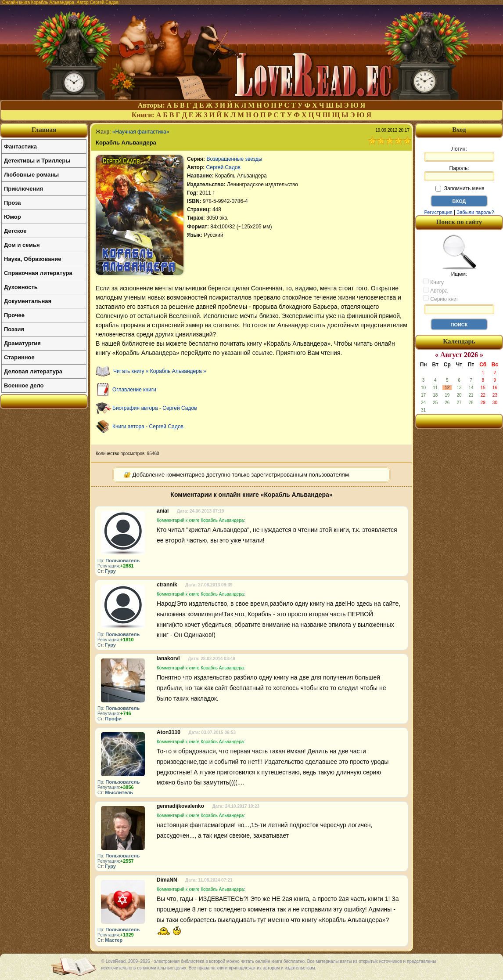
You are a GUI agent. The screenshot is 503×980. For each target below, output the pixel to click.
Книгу (433, 282)
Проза (13, 203)
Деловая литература (33, 371)
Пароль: (459, 173)
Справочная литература (38, 273)
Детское (15, 231)
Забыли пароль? (476, 212)
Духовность (21, 287)
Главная (44, 130)
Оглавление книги (134, 390)
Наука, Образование (32, 259)
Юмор (13, 217)
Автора (435, 290)
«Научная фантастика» (141, 132)
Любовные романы (31, 175)
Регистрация (438, 212)
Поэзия (14, 329)
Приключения (23, 189)
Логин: (459, 154)
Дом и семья (22, 245)
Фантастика (20, 146)
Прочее (14, 315)
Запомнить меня (460, 188)
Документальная (28, 301)
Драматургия (22, 343)
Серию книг (441, 299)
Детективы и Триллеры (37, 161)
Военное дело (24, 385)
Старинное (19, 357)
